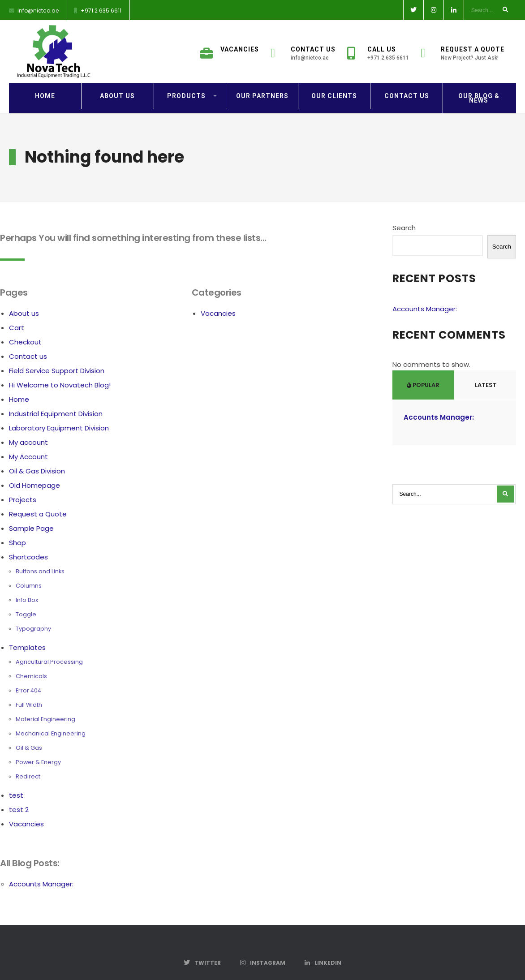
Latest (485, 369)
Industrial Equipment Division (56, 398)
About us (117, 80)
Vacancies (230, 44)
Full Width (29, 689)
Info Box (27, 584)
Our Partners (262, 80)
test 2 (19, 793)
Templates (27, 631)
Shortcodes (28, 541)
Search (404, 212)
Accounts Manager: (41, 868)
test (16, 779)
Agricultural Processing (49, 646)
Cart (17, 312)
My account (28, 426)
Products (186, 80)
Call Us (378, 48)
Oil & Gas (29, 732)
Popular (423, 369)
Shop (17, 527)
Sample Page (31, 512)
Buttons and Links (40, 555)
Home (45, 80)
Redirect (28, 760)
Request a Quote (463, 48)
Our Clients (334, 80)
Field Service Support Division (57, 355)
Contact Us (303, 48)
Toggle (26, 598)
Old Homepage (34, 469)
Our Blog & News (479, 82)
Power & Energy (38, 746)
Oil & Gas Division (37, 455)
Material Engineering (45, 703)
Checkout (25, 326)
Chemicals (31, 660)
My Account (28, 441)
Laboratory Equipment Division (59, 412)
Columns (29, 570)
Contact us (407, 80)
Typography (33, 612)
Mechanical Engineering (51, 717)
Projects (23, 484)
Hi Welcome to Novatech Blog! (60, 369)
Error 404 (28, 674)
